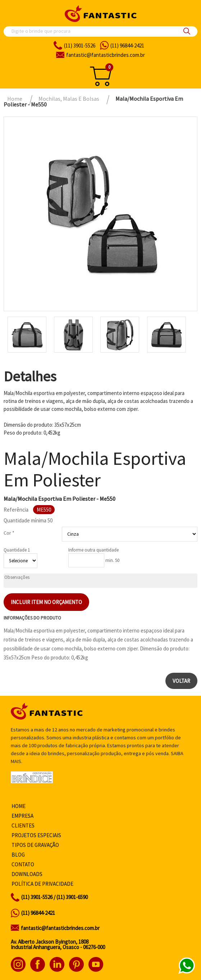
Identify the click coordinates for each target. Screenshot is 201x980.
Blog (18, 855)
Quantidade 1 (17, 550)
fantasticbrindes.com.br (106, 55)
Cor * (9, 533)
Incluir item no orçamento (46, 602)
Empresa (22, 816)
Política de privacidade (42, 884)
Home (19, 806)
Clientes (23, 825)
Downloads (27, 874)
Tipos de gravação (35, 845)
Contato (23, 864)
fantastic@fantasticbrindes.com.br (60, 928)
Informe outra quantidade (93, 550)
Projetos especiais (36, 835)
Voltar (181, 681)
